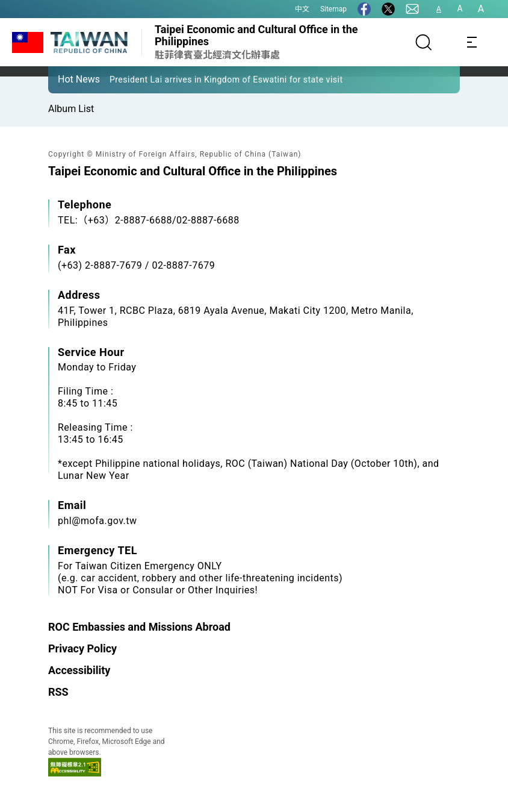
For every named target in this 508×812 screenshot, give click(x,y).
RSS (58, 692)
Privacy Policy (82, 648)
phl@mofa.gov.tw (98, 521)
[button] (66, 79)
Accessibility (79, 670)
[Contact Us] (412, 9)
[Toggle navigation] (472, 42)
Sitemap (333, 9)
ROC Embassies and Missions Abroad (139, 627)
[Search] (424, 42)
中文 (302, 9)
